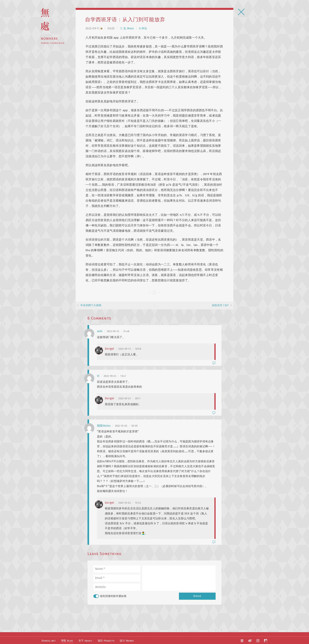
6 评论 (143, 28)
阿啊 (266, 640)
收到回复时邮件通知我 (110, 596)
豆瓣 (243, 640)
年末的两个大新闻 (91, 305)
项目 (104, 640)
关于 (84, 640)
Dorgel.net (48, 640)
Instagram (258, 640)
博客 (66, 640)
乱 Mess (127, 28)
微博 (250, 640)
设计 (125, 640)
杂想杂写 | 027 (220, 305)
